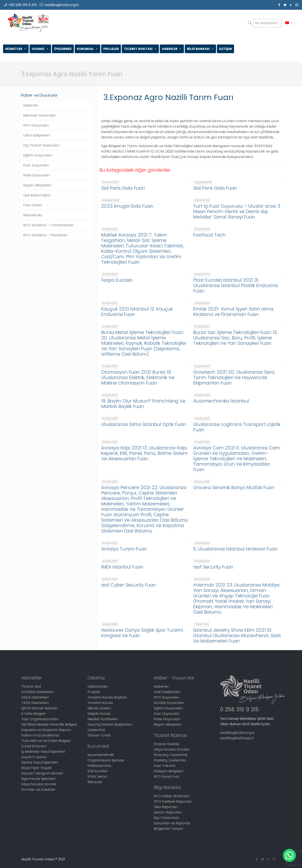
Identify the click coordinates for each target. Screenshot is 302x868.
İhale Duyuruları (36, 175)
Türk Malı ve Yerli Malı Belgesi (46, 741)
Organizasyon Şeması (106, 760)
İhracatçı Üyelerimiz (171, 755)
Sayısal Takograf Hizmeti (42, 773)
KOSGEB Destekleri (37, 692)
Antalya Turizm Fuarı (124, 549)
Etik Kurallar (98, 771)
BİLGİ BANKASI (200, 49)
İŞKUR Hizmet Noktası (39, 708)
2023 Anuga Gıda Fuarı (127, 206)
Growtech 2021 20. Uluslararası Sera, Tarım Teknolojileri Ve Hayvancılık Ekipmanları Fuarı (234, 377)
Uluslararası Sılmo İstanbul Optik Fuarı (144, 424)
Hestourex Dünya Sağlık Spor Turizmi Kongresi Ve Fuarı (142, 633)
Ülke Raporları (166, 807)
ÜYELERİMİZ (63, 49)
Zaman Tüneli (99, 735)
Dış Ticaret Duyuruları (42, 145)
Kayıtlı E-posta (34, 757)
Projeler (94, 692)
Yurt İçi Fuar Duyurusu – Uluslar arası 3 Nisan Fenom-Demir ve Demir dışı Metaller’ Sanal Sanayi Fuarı (237, 211)
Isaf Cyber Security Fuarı (129, 585)
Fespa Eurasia (117, 280)
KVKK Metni (97, 777)
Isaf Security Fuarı (213, 567)
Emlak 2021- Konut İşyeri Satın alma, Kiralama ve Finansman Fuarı (234, 312)
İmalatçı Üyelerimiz (170, 760)
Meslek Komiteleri (103, 719)
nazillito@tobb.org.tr (62, 5)
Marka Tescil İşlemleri (40, 762)
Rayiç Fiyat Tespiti (36, 768)
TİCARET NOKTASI (140, 49)
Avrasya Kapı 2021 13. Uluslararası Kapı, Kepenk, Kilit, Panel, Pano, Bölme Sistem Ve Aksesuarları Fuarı (144, 453)
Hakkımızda (97, 686)
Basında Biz (33, 215)
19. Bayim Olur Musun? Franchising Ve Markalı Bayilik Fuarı (143, 404)
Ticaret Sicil (31, 686)
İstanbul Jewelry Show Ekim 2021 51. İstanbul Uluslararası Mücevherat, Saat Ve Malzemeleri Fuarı (237, 635)
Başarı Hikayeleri (37, 185)
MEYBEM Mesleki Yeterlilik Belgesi (49, 724)
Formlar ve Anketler (38, 790)
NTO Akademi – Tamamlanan (48, 225)
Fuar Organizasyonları (40, 719)
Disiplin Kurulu (99, 714)
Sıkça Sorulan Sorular (39, 784)
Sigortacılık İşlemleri (38, 779)
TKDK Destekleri (35, 703)
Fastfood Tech (209, 235)
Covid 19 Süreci (34, 746)
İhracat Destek (167, 744)
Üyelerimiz (96, 730)
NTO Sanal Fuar (167, 777)
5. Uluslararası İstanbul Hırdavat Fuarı (235, 549)
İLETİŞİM (225, 49)
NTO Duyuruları (36, 125)
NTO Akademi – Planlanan (45, 235)
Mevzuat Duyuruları (40, 115)
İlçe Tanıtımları (166, 818)
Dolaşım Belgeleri (168, 771)
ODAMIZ (40, 49)
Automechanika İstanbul (221, 401)
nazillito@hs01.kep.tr (237, 738)
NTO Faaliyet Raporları (173, 801)
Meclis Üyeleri (99, 708)
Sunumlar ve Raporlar (172, 823)
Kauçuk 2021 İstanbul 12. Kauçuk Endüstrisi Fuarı (137, 312)
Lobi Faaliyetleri (36, 135)
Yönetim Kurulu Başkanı (107, 697)
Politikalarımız (99, 766)
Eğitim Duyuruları (38, 155)
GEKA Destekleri (35, 697)
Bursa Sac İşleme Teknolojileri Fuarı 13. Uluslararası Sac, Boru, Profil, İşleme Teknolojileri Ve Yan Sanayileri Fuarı (235, 338)
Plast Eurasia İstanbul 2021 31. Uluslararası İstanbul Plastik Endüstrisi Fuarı (235, 285)
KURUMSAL (87, 49)
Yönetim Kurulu (100, 703)
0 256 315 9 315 (239, 709)
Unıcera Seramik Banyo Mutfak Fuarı (234, 487)
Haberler (31, 105)
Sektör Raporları (168, 812)
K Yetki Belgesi (33, 714)
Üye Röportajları (37, 195)
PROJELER (111, 49)
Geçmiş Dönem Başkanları (110, 724)
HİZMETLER (16, 49)
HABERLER (172, 49)
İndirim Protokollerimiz (40, 735)
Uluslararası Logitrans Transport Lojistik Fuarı (237, 427)
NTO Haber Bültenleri (172, 796)
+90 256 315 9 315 (22, 5)
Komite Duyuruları (169, 703)
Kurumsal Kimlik (101, 755)
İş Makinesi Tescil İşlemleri (43, 752)
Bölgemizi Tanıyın (168, 829)
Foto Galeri (33, 205)
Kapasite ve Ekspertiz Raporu (46, 730)
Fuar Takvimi (164, 766)
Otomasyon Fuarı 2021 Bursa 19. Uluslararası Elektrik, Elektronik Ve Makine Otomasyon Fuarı (138, 377)
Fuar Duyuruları (36, 165)
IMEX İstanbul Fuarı (122, 567)
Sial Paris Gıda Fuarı (123, 188)
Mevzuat (95, 782)
